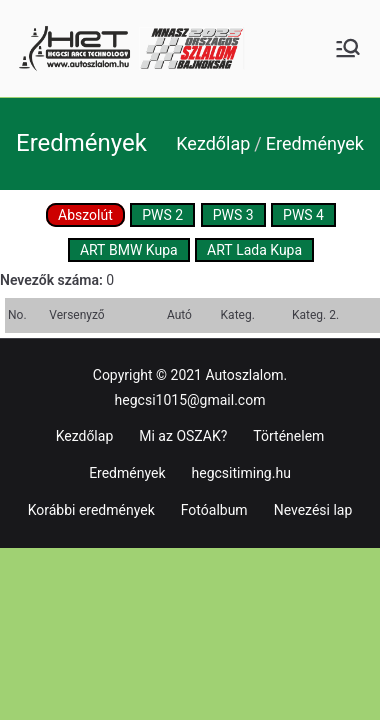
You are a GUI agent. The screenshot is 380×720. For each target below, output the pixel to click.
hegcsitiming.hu (241, 473)
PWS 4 (303, 215)
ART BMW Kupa (129, 250)
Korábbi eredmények (91, 510)
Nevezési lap (313, 510)
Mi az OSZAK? (183, 436)
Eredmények (127, 473)
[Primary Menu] (348, 48)
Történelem (288, 436)
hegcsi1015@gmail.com (190, 400)
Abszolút (85, 215)
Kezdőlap (85, 436)
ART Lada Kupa (254, 250)
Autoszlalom (244, 375)
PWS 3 (233, 215)
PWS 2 (162, 215)
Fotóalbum (214, 510)
